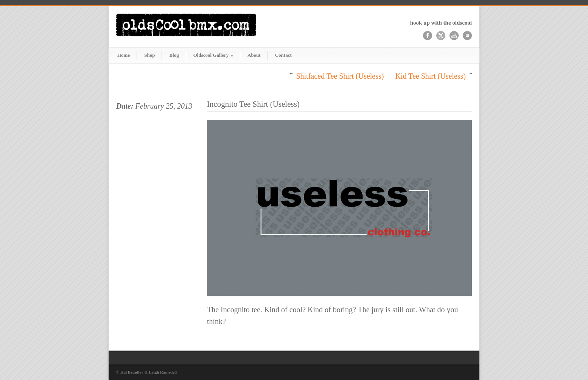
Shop (149, 55)
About (254, 55)
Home (124, 55)
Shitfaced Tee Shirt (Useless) (340, 76)
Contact (283, 55)
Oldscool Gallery (213, 55)
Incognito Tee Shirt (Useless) (253, 104)
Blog (174, 55)
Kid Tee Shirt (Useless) (430, 76)
